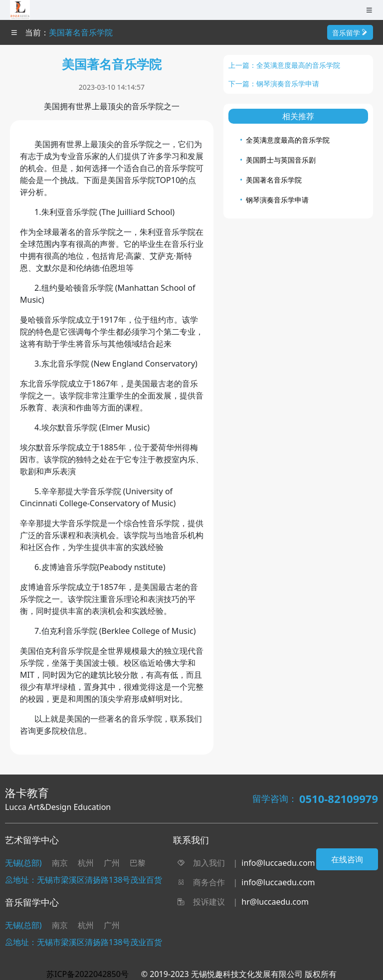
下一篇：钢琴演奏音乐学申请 (274, 84)
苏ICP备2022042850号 (88, 974)
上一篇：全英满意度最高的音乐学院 (284, 65)
